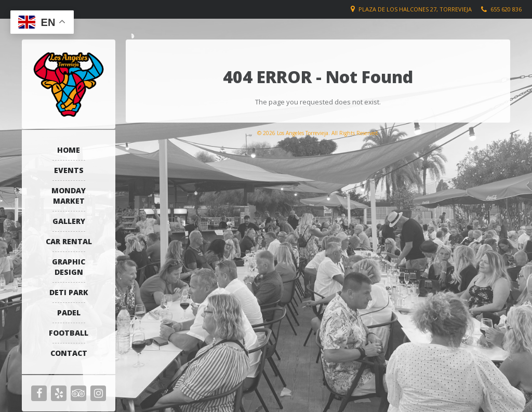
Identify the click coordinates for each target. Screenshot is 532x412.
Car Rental (69, 241)
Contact (69, 353)
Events (69, 170)
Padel (69, 313)
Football (69, 333)
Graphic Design (69, 267)
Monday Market (69, 196)
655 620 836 (506, 9)
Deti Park (69, 292)
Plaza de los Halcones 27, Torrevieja (415, 9)
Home (69, 150)
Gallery (69, 221)
